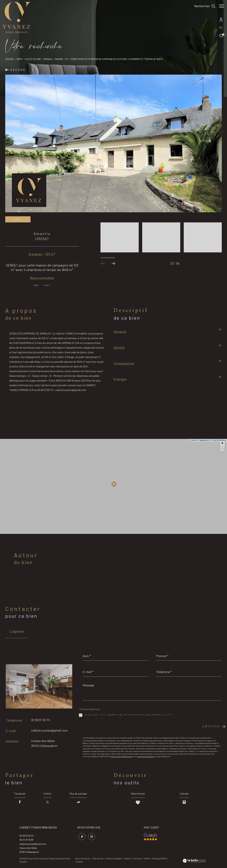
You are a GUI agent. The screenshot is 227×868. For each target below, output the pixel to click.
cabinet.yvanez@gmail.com (49, 730)
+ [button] (222, 444)
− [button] (222, 449)
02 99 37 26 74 (40, 720)
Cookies (79, 863)
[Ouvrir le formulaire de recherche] (203, 6)
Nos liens (138, 859)
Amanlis (48, 59)
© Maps (203, 440)
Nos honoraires (83, 859)
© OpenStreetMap (218, 440)
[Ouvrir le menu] (221, 6)
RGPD (147, 859)
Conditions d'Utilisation (145, 757)
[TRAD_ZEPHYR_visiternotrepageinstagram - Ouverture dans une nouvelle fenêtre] (91, 837)
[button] (113, 264)
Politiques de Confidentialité (122, 757)
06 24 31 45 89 (26, 841)
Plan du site (98, 859)
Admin (128, 859)
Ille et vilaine (33, 59)
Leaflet (193, 440)
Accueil (10, 59)
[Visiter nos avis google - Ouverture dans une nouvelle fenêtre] (150, 838)
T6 (67, 59)
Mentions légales (114, 859)
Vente (20, 59)
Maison (59, 59)
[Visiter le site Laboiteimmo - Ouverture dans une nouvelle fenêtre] (194, 862)
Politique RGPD (159, 859)
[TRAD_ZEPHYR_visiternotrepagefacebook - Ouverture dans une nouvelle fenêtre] (81, 837)
